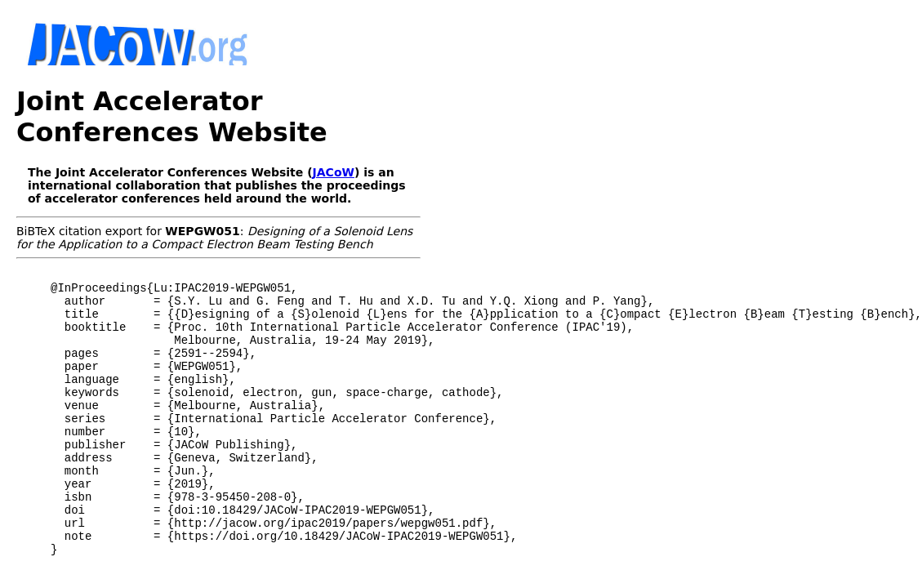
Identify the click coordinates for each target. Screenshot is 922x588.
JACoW (334, 172)
